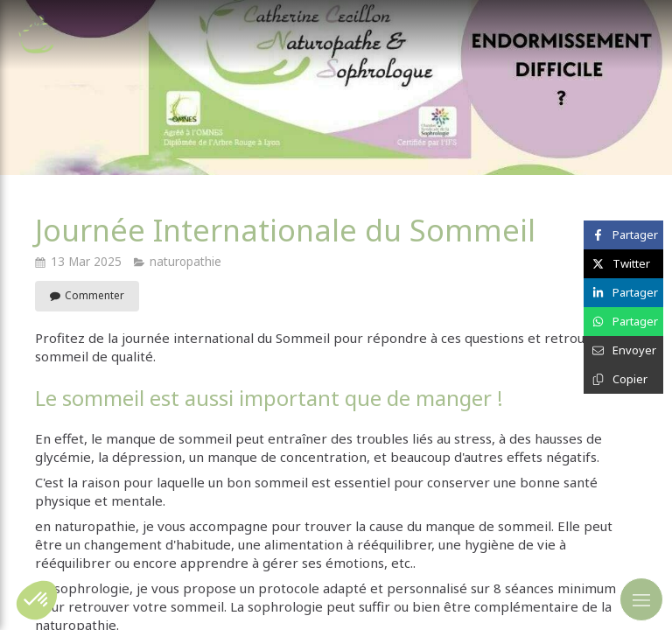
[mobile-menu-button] (641, 599)
